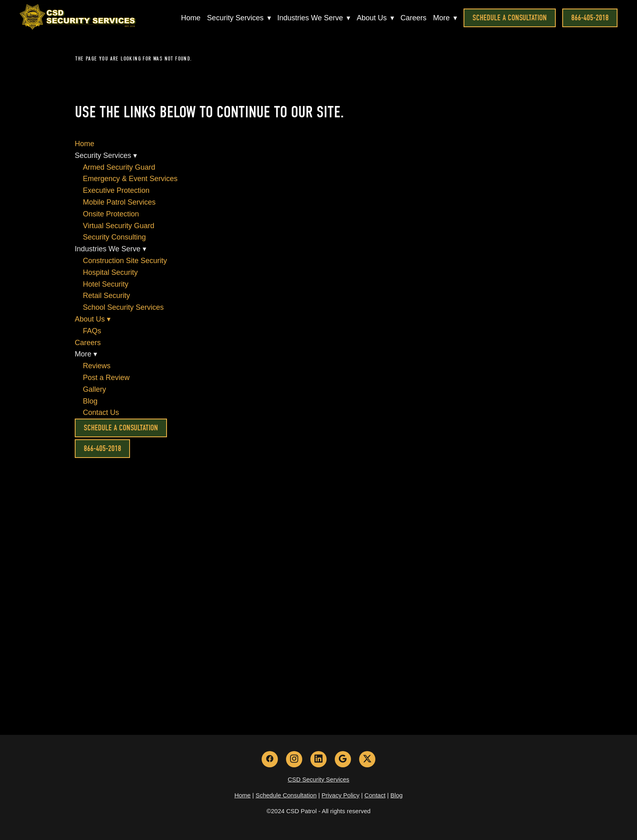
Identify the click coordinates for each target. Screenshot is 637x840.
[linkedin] (318, 759)
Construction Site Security (125, 261)
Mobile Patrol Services (119, 202)
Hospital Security (110, 272)
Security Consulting (114, 237)
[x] (367, 759)
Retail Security (106, 296)
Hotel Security (106, 284)
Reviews (97, 366)
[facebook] (270, 759)
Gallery (94, 389)
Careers (414, 18)
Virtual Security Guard (119, 226)
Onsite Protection (111, 214)
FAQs (92, 331)
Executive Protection (116, 190)
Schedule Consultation (286, 795)
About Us (375, 18)
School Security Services (123, 307)
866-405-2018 (590, 18)
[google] (343, 759)
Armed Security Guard (119, 167)
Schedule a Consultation (510, 18)
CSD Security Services (318, 779)
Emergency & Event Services (130, 179)
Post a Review (106, 378)
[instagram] (294, 759)
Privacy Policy (341, 795)
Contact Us (101, 412)
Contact (375, 795)
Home (191, 18)
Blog (90, 401)
